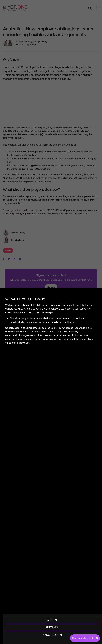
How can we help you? (83, 638)
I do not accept (52, 635)
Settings (52, 627)
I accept (52, 620)
